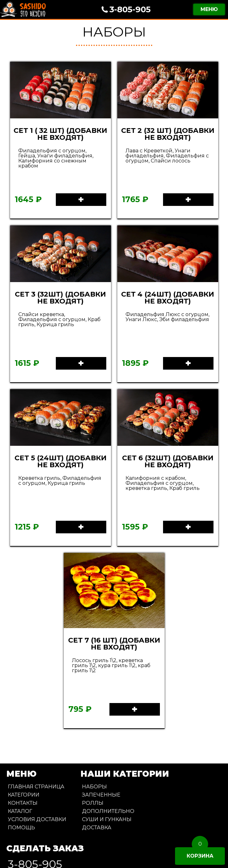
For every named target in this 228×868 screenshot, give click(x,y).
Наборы (94, 787)
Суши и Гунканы (107, 819)
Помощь (21, 828)
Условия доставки (37, 819)
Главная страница (36, 787)
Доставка (97, 828)
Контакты (23, 803)
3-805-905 (130, 9)
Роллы (93, 803)
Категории (24, 795)
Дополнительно (108, 811)
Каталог (20, 811)
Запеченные (101, 795)
